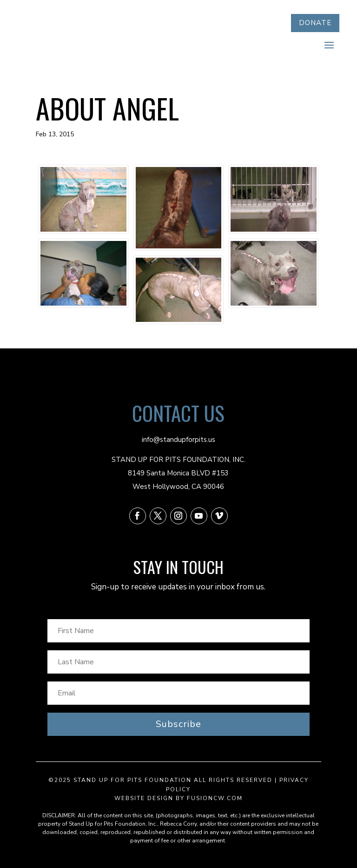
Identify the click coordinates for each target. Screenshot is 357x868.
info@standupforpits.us (178, 440)
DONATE (315, 23)
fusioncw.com (215, 798)
